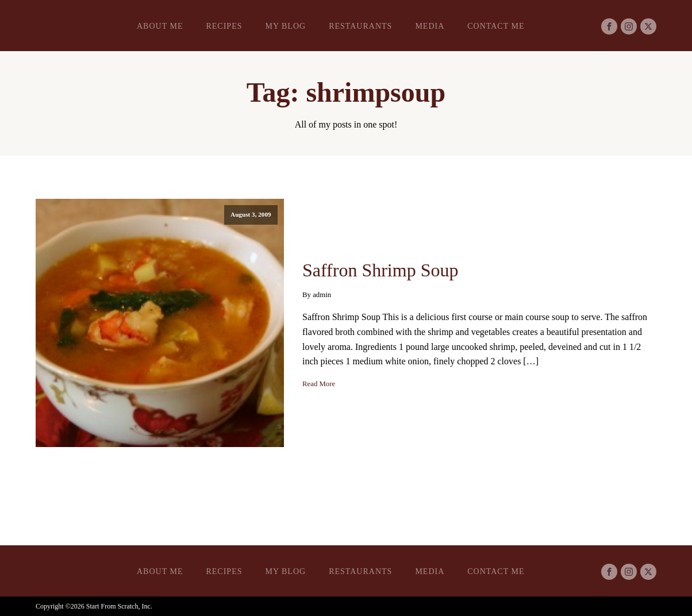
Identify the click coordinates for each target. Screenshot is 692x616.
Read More (319, 384)
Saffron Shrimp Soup (380, 270)
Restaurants (360, 26)
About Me (160, 26)
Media (430, 26)
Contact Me (496, 26)
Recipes (224, 26)
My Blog (285, 26)
